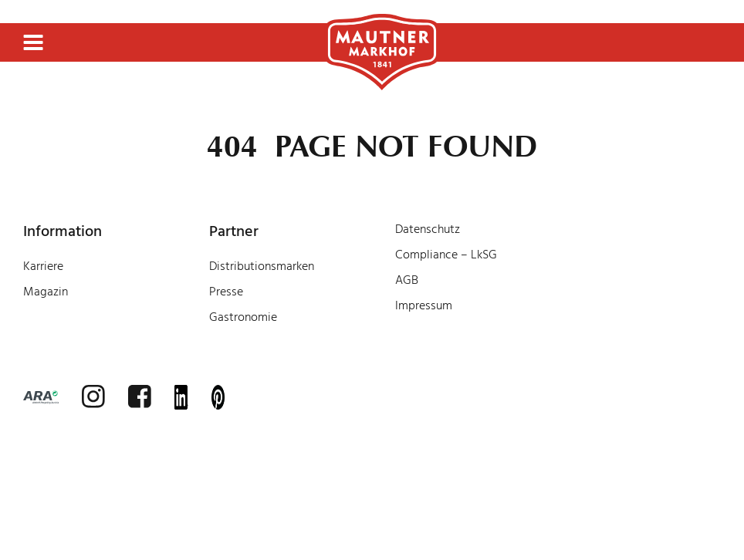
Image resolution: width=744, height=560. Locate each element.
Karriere (43, 266)
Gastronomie (243, 317)
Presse (226, 292)
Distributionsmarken (262, 266)
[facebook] (140, 396)
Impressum (424, 305)
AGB (407, 280)
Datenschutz (428, 229)
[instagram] (93, 396)
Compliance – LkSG (446, 255)
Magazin (46, 292)
